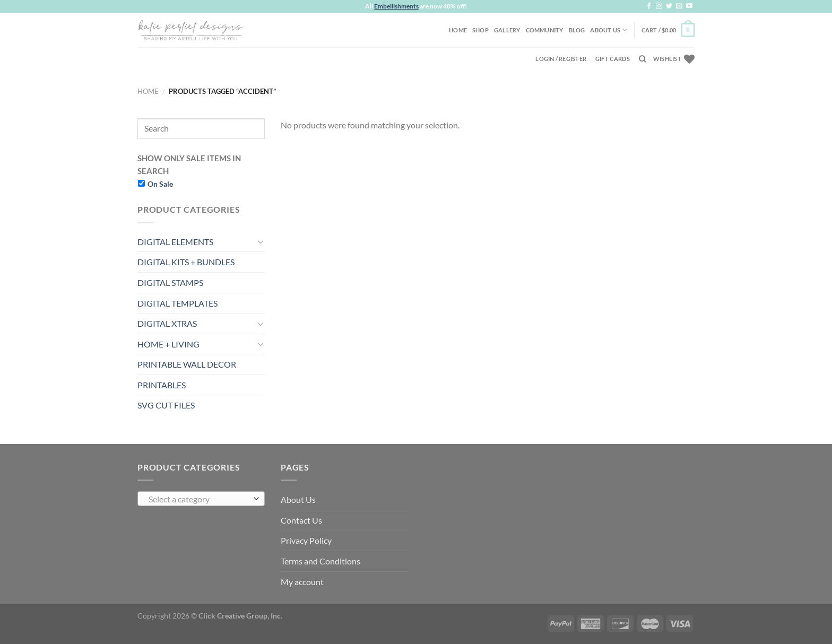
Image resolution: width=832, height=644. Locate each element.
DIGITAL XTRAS (167, 323)
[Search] (642, 59)
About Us (609, 30)
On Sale (160, 184)
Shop (480, 30)
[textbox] (199, 499)
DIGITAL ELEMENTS (175, 242)
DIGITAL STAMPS (170, 282)
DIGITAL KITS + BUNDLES (186, 262)
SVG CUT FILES (166, 405)
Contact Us (301, 520)
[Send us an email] (679, 6)
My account (302, 582)
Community (545, 30)
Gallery (507, 30)
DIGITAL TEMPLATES (177, 303)
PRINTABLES (162, 385)
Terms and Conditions (320, 561)
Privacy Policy (306, 540)
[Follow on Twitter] (669, 6)
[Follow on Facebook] (649, 6)
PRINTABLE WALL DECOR (187, 364)
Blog (577, 30)
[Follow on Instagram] (659, 6)
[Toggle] (261, 241)
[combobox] (201, 499)
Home (458, 30)
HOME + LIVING (168, 344)
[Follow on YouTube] (689, 6)
